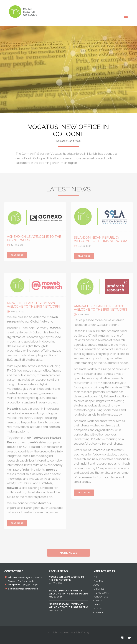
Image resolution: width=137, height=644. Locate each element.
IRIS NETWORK (101, 593)
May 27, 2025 (68, 594)
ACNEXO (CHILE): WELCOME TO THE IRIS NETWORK (34, 239)
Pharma (98, 581)
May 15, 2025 (68, 607)
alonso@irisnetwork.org (27, 589)
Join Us (97, 609)
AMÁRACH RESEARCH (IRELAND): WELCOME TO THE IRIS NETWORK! (100, 309)
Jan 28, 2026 (66, 580)
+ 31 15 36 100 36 (30, 585)
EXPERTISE (99, 589)
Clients (98, 601)
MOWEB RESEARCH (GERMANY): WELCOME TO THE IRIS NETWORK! (34, 306)
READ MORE (17, 256)
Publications (101, 597)
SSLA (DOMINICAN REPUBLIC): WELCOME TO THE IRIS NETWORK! (100, 240)
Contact (98, 612)
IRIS (95, 577)
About (97, 585)
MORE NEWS (68, 554)
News (97, 605)
